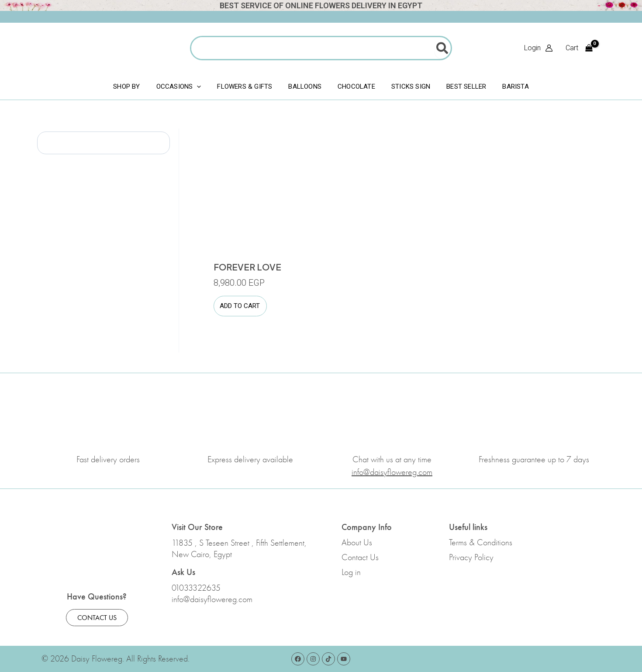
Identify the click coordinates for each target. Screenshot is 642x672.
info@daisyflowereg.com (212, 599)
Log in (351, 572)
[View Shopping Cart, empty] (579, 48)
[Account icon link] (538, 48)
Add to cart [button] (240, 306)
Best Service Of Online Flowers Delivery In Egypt (321, 5)
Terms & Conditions (481, 543)
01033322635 (196, 588)
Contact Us (360, 558)
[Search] (443, 48)
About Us (357, 543)
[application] (198, 87)
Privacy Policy (471, 558)
